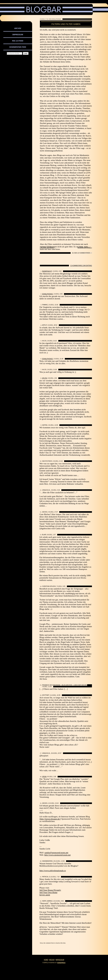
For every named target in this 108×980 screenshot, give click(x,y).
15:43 (57, 803)
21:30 (62, 359)
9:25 (64, 586)
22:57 (60, 753)
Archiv (18, 28)
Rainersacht (47, 271)
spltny (45, 378)
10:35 (59, 695)
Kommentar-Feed (18, 47)
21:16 (61, 461)
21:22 (55, 341)
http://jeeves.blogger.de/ (50, 819)
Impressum (18, 34)
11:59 (50, 687)
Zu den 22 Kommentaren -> (82, 253)
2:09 (55, 777)
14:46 (63, 861)
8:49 (61, 294)
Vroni (44, 777)
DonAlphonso (47, 294)
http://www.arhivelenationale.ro (53, 871)
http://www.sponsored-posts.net (57, 855)
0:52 (62, 901)
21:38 (55, 370)
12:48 (56, 425)
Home (46, 960)
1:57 (54, 535)
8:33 (60, 271)
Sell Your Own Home (48, 892)
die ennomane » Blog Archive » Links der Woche (68, 685)
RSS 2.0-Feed (18, 41)
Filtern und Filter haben (66, 24)
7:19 (58, 877)
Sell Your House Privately (50, 890)
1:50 (55, 378)
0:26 (58, 490)
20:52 (56, 325)
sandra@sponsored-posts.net (56, 853)
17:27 (56, 512)
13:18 (56, 305)
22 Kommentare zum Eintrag (81, 266)
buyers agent (45, 895)
